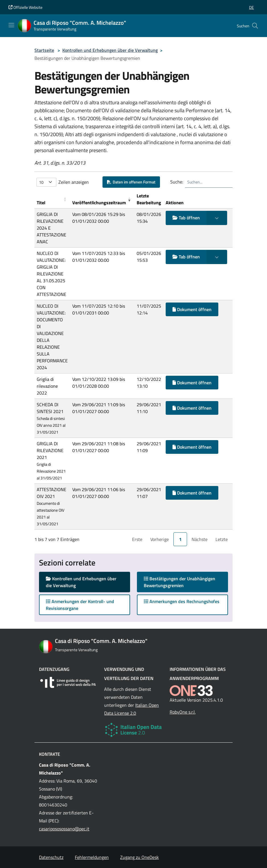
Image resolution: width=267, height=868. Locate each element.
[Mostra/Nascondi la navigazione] (11, 25)
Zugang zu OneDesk (139, 857)
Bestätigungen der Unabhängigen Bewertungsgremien (179, 582)
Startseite (44, 50)
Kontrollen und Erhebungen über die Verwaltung (110, 50)
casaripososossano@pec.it (64, 829)
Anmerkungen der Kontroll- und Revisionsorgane (80, 605)
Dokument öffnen (192, 309)
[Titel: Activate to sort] (52, 199)
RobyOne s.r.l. (183, 712)
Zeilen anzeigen (74, 182)
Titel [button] (41, 203)
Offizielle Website (25, 7)
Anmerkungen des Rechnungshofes (182, 601)
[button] (251, 7)
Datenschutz (51, 857)
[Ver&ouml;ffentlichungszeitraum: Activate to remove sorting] (102, 199)
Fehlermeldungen (92, 857)
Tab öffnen (186, 218)
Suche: (177, 182)
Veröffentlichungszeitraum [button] (99, 203)
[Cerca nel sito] (255, 26)
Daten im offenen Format (131, 182)
